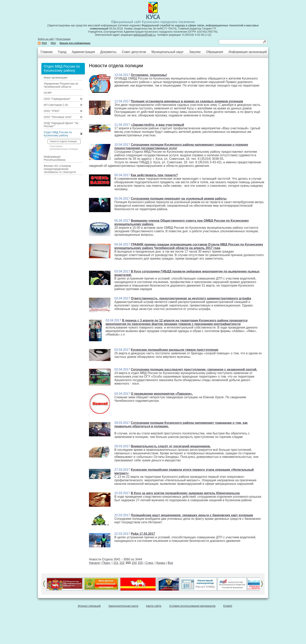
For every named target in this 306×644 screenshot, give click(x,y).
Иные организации (56, 78)
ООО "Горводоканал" (57, 99)
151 (116, 563)
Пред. (107, 563)
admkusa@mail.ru (145, 35)
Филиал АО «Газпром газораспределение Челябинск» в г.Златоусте (60, 169)
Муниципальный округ (168, 52)
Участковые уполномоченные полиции (64, 148)
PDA (53, 43)
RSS (44, 43)
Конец (161, 563)
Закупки (195, 52)
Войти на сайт (46, 39)
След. (150, 563)
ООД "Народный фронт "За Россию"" (61, 125)
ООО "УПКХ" (52, 111)
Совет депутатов (134, 52)
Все (170, 563)
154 (134, 563)
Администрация (83, 52)
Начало (94, 563)
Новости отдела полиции (63, 141)
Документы (108, 52)
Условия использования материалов (192, 606)
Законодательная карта (123, 606)
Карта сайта (154, 606)
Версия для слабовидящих (75, 43)
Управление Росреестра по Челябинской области (61, 85)
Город (62, 52)
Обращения (214, 52)
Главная (47, 52)
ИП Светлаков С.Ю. (56, 105)
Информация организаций (248, 52)
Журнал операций (89, 606)
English (228, 606)
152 (122, 563)
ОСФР (48, 93)
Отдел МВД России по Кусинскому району (58, 134)
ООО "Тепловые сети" (58, 117)
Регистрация (63, 39)
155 (140, 563)
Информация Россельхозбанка (55, 158)
